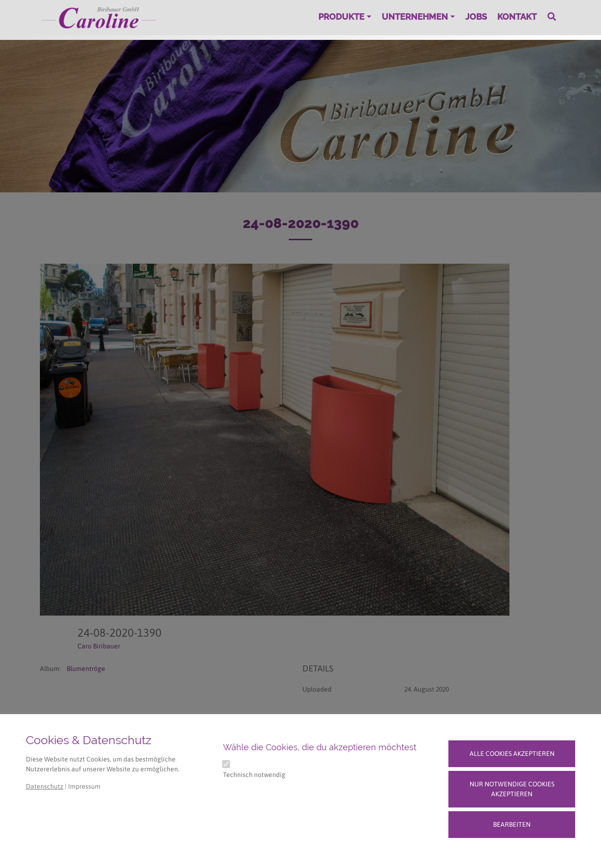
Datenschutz (45, 786)
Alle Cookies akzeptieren (512, 754)
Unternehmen (415, 17)
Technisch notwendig (254, 775)
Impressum (84, 786)
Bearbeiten (512, 824)
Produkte (341, 17)
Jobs (476, 17)
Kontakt (517, 17)
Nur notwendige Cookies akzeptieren (512, 789)
